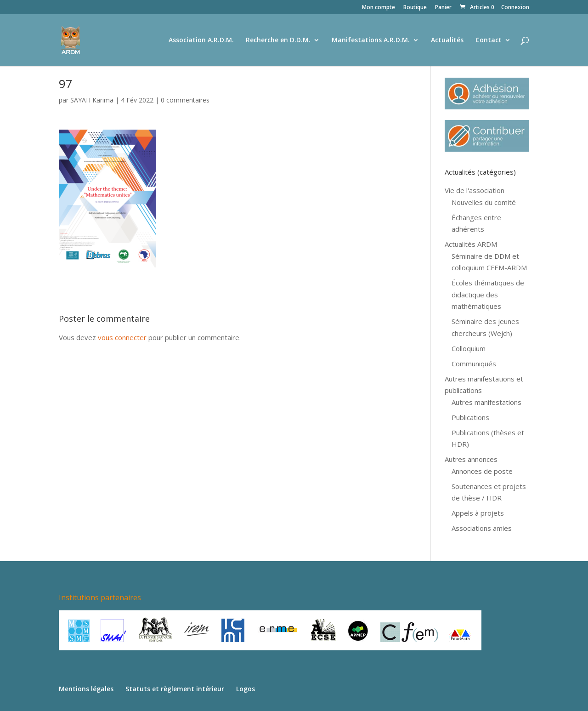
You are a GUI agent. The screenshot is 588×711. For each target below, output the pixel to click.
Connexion (515, 8)
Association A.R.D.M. (201, 40)
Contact (489, 40)
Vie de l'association (475, 190)
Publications (470, 417)
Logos (246, 689)
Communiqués (474, 364)
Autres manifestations (486, 402)
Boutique (415, 8)
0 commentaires (185, 100)
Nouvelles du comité (484, 202)
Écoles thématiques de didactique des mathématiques (488, 294)
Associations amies (482, 528)
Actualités (447, 40)
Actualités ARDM (471, 244)
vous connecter (122, 337)
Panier (443, 8)
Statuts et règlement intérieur (175, 689)
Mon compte (379, 8)
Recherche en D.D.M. (278, 40)
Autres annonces (471, 459)
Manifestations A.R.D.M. (371, 40)
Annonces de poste (482, 471)
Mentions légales (86, 689)
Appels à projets (478, 513)
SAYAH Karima (92, 100)
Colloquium (469, 348)
